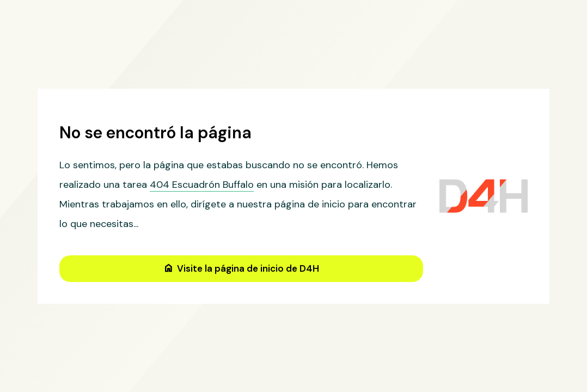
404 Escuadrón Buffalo (202, 185)
